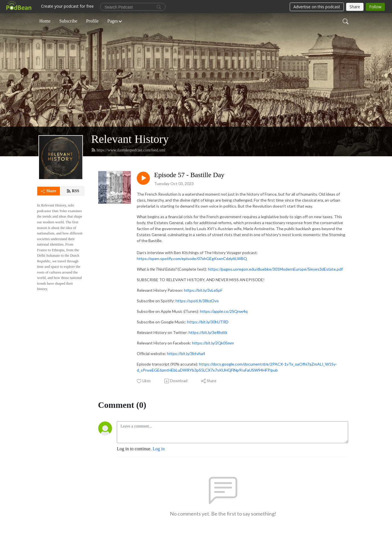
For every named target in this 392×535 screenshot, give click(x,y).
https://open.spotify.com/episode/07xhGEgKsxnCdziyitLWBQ (192, 259)
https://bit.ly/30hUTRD (208, 322)
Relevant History (130, 139)
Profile (92, 21)
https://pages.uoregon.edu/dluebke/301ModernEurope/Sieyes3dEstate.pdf (275, 269)
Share (49, 191)
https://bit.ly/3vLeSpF (203, 290)
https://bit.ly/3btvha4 (186, 353)
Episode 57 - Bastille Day (189, 175)
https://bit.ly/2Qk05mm (213, 343)
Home (45, 21)
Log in (159, 449)
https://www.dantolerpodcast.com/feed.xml (128, 150)
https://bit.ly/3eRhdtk (208, 332)
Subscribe (68, 21)
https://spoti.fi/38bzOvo (197, 301)
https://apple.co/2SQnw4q (224, 311)
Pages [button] (113, 21)
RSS (73, 191)
